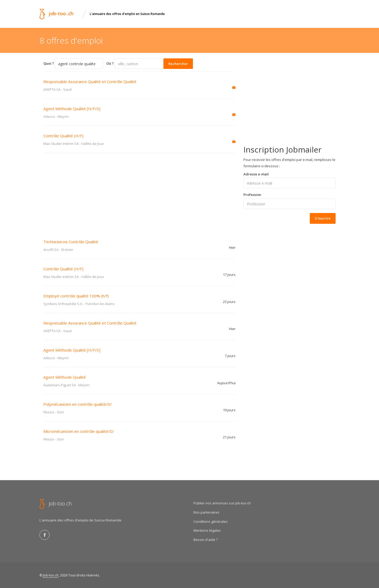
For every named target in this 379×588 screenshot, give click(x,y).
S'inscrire (323, 218)
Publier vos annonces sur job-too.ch (222, 503)
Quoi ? (49, 63)
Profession (252, 195)
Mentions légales (207, 530)
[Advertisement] (139, 192)
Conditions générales (211, 521)
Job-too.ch (51, 575)
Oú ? (110, 63)
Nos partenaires (206, 512)
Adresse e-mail (256, 174)
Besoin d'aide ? (206, 540)
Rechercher (178, 64)
